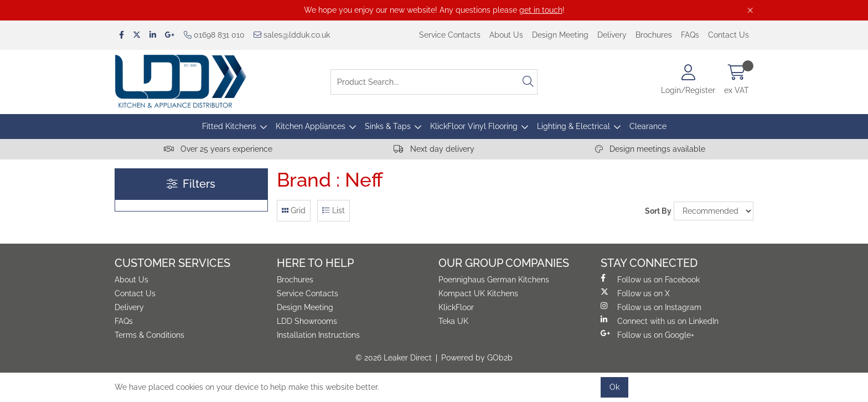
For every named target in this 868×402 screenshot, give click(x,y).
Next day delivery (434, 149)
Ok (614, 387)
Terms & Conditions (149, 335)
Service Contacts (450, 35)
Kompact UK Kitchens (478, 293)
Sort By (658, 211)
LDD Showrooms (307, 321)
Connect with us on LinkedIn (660, 321)
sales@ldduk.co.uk (292, 35)
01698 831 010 (214, 35)
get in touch (541, 10)
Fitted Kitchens (229, 126)
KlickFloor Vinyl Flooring (474, 126)
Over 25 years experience (218, 149)
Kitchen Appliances (311, 126)
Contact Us (728, 35)
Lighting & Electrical (573, 126)
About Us (506, 35)
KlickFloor (456, 307)
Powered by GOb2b (477, 358)
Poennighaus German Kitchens (494, 280)
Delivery (612, 35)
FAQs (690, 35)
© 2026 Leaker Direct (394, 358)
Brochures (654, 35)
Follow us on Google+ (647, 334)
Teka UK (453, 321)
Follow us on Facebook (650, 279)
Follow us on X (635, 293)
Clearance (648, 126)
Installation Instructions (318, 335)
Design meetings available (650, 149)
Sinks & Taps (388, 126)
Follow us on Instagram (651, 307)
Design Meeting (560, 35)
